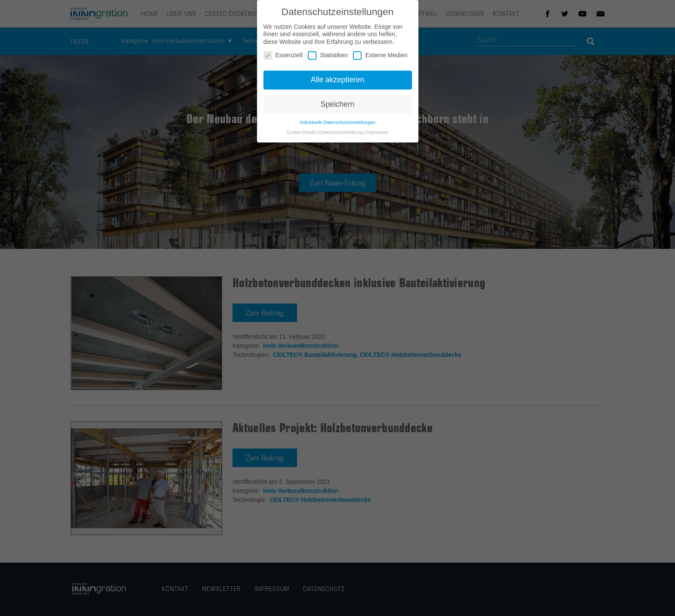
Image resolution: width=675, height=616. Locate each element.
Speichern (338, 106)
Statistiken (328, 57)
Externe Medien (380, 57)
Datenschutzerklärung (341, 134)
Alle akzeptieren (338, 81)
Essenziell (283, 57)
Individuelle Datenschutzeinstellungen (337, 124)
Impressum (377, 134)
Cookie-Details (301, 134)
